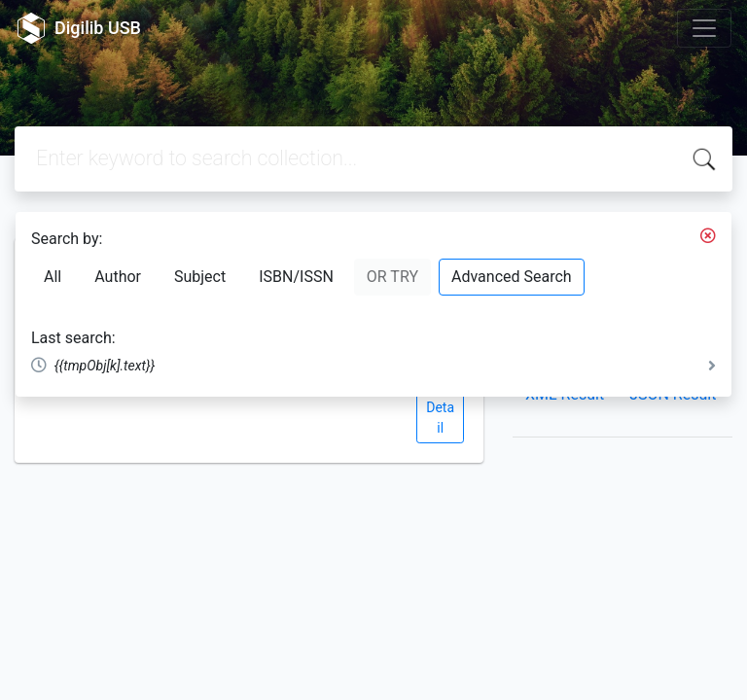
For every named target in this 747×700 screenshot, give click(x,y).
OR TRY (392, 277)
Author (118, 277)
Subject (200, 277)
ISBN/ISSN (296, 277)
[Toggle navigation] (704, 28)
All (53, 277)
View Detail (441, 407)
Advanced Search (512, 277)
